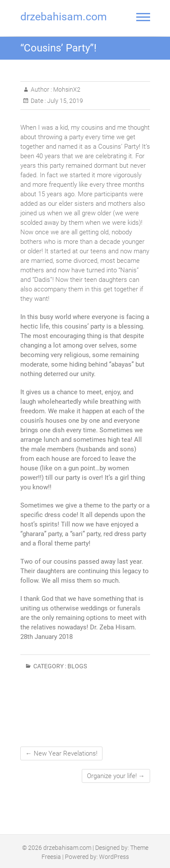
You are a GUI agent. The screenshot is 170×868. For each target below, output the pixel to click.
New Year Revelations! (61, 753)
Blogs (77, 666)
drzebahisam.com (64, 17)
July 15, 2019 (64, 101)
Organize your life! (116, 776)
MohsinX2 (66, 89)
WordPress (114, 857)
